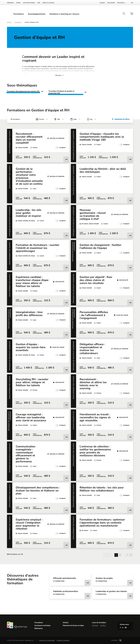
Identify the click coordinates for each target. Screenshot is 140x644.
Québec (103, 625)
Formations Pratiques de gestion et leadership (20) (61, 97)
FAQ (39, 3)
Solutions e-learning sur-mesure (91, 16)
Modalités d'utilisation (63, 640)
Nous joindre (111, 3)
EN (132, 3)
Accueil (9, 28)
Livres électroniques (29, 3)
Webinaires (10, 3)
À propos (102, 3)
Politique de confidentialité (47, 640)
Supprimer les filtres (121, 124)
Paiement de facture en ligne (73, 625)
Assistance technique (42, 625)
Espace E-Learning (48, 3)
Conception (119, 640)
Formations (45, 16)
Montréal (95, 625)
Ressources (121, 3)
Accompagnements (63, 16)
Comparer (60, 153)
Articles (18, 3)
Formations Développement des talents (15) (23, 97)
